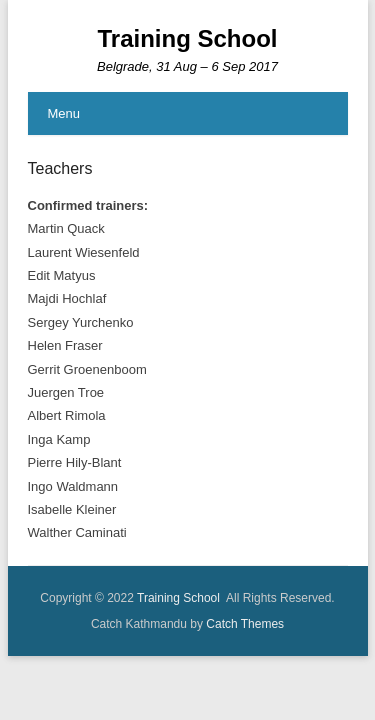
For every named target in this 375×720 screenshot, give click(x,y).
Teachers (60, 168)
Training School (187, 38)
